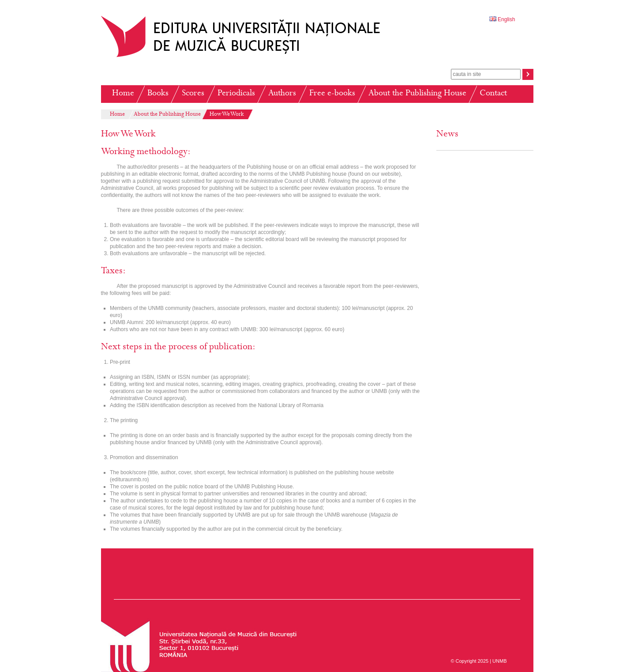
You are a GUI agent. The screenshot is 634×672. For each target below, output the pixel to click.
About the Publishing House (417, 94)
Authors (282, 94)
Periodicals (236, 94)
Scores (193, 94)
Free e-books (332, 94)
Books (158, 94)
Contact (493, 94)
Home (123, 94)
